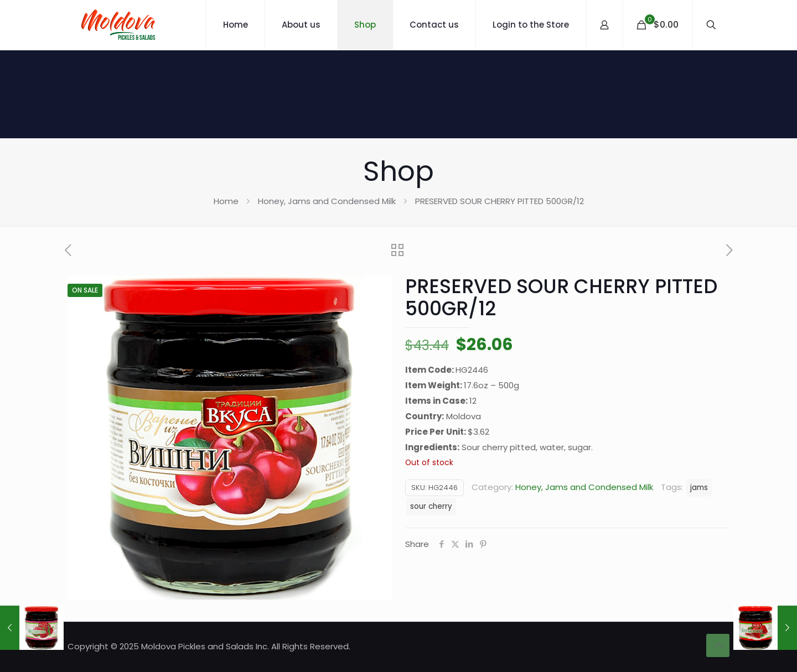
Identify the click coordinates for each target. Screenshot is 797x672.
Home (226, 201)
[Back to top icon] (718, 645)
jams (699, 488)
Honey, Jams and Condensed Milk (327, 201)
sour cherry (431, 506)
